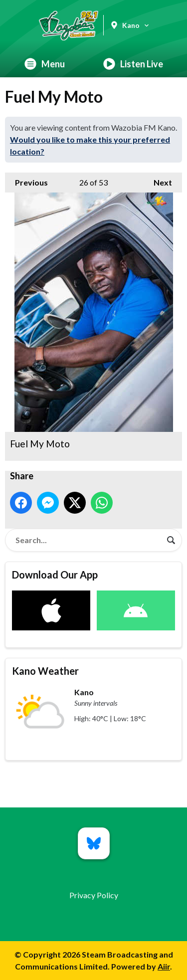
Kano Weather (45, 671)
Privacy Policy (94, 895)
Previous (26, 180)
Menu (45, 64)
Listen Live (133, 64)
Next (158, 180)
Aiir (164, 966)
